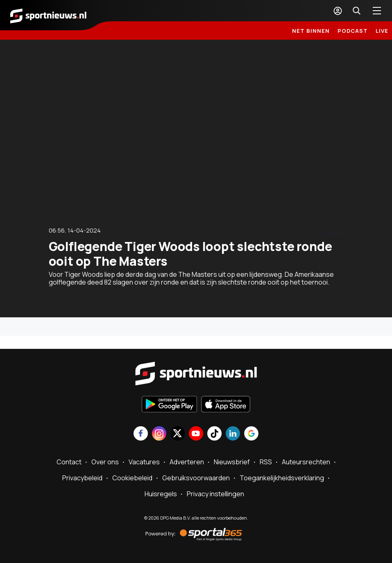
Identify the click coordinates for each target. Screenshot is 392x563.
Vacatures (144, 462)
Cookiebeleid (132, 478)
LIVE (382, 31)
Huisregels (161, 494)
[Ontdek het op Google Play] (169, 405)
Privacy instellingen (215, 494)
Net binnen (311, 31)
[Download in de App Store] (226, 405)
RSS (266, 462)
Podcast (353, 31)
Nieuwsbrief (232, 462)
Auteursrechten (306, 462)
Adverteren (187, 462)
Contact (69, 462)
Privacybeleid (82, 478)
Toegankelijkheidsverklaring (282, 478)
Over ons (105, 462)
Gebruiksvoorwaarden (196, 478)
